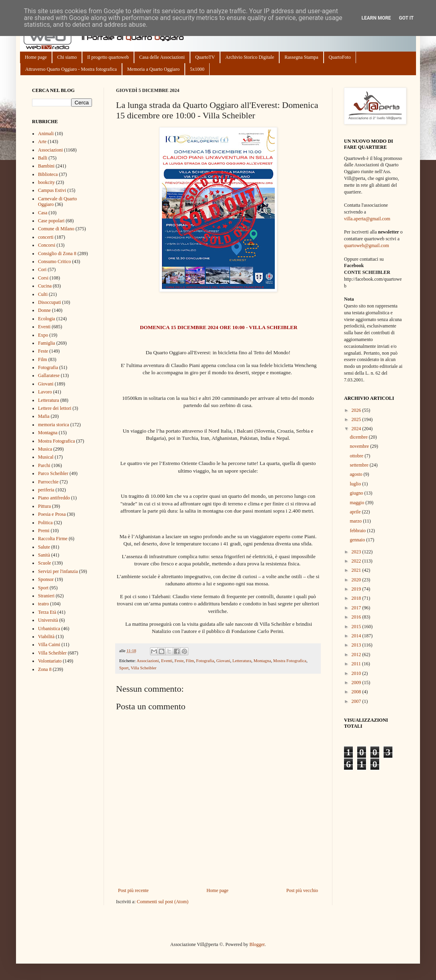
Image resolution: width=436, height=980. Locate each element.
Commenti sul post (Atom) (163, 902)
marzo (356, 521)
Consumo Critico (54, 261)
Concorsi (47, 245)
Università (48, 620)
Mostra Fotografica (290, 661)
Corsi (43, 278)
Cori (42, 269)
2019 (357, 589)
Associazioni (148, 661)
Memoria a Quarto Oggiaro (153, 69)
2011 (357, 664)
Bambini (46, 166)
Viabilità (46, 637)
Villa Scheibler (144, 668)
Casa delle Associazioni (162, 57)
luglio (356, 484)
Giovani (223, 661)
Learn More (376, 18)
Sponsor (46, 579)
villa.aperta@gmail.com (367, 219)
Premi (44, 531)
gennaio (358, 540)
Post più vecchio (302, 890)
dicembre (359, 437)
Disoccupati (49, 302)
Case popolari (51, 221)
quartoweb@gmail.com (367, 245)
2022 (357, 561)
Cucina (45, 286)
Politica (45, 523)
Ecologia (47, 319)
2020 (357, 580)
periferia (46, 490)
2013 (357, 645)
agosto (356, 474)
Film (190, 661)
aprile (356, 512)
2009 (357, 683)
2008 (357, 692)
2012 (357, 655)
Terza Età (47, 612)
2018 (357, 598)
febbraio (358, 531)
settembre (360, 465)
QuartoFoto (340, 57)
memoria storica (54, 425)
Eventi (167, 661)
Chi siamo (67, 57)
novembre (360, 446)
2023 (357, 552)
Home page (36, 57)
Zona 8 (45, 669)
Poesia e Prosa (52, 514)
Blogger (257, 944)
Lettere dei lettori (55, 408)
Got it (406, 18)
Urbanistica (49, 629)
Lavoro (45, 392)
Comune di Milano (56, 229)
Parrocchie (48, 482)
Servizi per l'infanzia (58, 571)
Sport (124, 668)
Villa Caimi (49, 645)
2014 (357, 636)
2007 (357, 701)
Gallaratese (49, 375)
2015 (357, 627)
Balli (43, 158)
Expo (43, 335)
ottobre (357, 456)
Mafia (44, 416)
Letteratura (242, 661)
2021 (357, 570)
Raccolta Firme (53, 539)
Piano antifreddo (54, 498)
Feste (179, 661)
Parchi (44, 465)
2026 (357, 410)
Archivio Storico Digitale (250, 57)
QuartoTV (205, 57)
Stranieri (46, 596)
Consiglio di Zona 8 (57, 253)
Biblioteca (48, 174)
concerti (46, 237)
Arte (42, 142)
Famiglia (47, 343)
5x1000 (197, 69)
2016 (357, 617)
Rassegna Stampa (301, 57)
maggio (357, 503)
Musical (46, 457)
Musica (45, 449)
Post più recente (133, 890)
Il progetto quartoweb (108, 57)
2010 (357, 673)
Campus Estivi (52, 190)
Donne (44, 310)
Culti (43, 294)
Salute (44, 547)
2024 (357, 429)
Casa (43, 213)
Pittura (44, 506)
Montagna (262, 661)
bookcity (46, 182)
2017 (357, 608)
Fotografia (205, 661)
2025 (357, 419)
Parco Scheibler (53, 473)
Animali (46, 134)
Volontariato (50, 661)
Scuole (45, 563)
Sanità (44, 555)
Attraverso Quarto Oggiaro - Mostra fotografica (71, 69)
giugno (357, 493)
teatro (43, 604)
